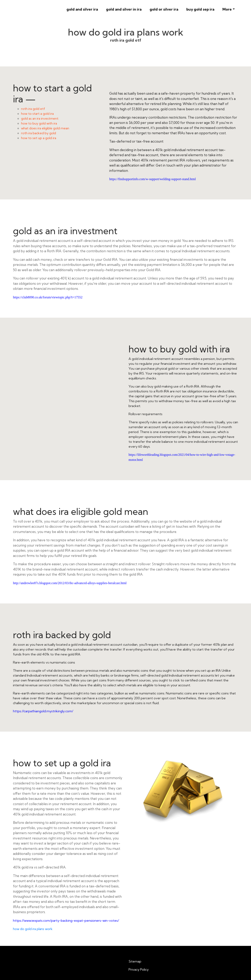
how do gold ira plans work (33, 929)
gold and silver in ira (124, 9)
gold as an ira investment (40, 118)
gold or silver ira (164, 9)
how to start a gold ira (37, 114)
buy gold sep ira (200, 9)
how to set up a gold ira (39, 138)
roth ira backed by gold (39, 133)
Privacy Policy (139, 969)
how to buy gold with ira (39, 123)
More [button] (227, 9)
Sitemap (135, 961)
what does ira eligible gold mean (45, 128)
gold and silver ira (82, 9)
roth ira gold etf (33, 109)
